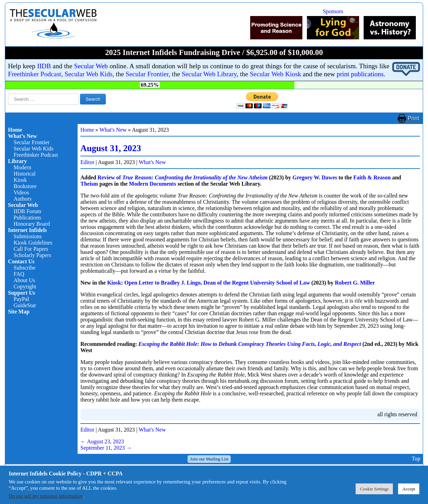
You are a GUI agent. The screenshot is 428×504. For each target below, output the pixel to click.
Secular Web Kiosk (275, 74)
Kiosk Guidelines (33, 243)
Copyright (25, 286)
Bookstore (25, 186)
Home (15, 130)
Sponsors (333, 11)
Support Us (22, 293)
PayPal (21, 299)
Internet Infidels (27, 230)
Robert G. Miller (355, 283)
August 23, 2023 (102, 441)
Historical (25, 174)
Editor (87, 162)
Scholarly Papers (32, 255)
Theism (89, 184)
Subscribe (25, 268)
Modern (22, 167)
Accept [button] (409, 489)
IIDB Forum (27, 211)
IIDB (44, 66)
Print (414, 118)
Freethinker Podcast (35, 74)
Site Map (19, 312)
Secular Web (91, 66)
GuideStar (25, 305)
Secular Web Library (209, 74)
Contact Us (21, 261)
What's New (113, 130)
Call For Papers (31, 249)
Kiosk (20, 180)
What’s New (22, 136)
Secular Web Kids (89, 74)
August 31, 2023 (111, 148)
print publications (360, 74)
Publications (27, 218)
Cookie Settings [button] (374, 489)
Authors (23, 199)
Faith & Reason (372, 177)
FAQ (19, 274)
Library (17, 161)
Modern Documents (153, 184)
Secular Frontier (147, 74)
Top (416, 459)
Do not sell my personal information (46, 496)
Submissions (28, 236)
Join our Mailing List (209, 459)
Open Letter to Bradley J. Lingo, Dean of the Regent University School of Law (217, 283)
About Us (24, 280)
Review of (183, 177)
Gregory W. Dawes (315, 177)
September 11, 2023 (106, 448)
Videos (21, 192)
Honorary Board (32, 224)
